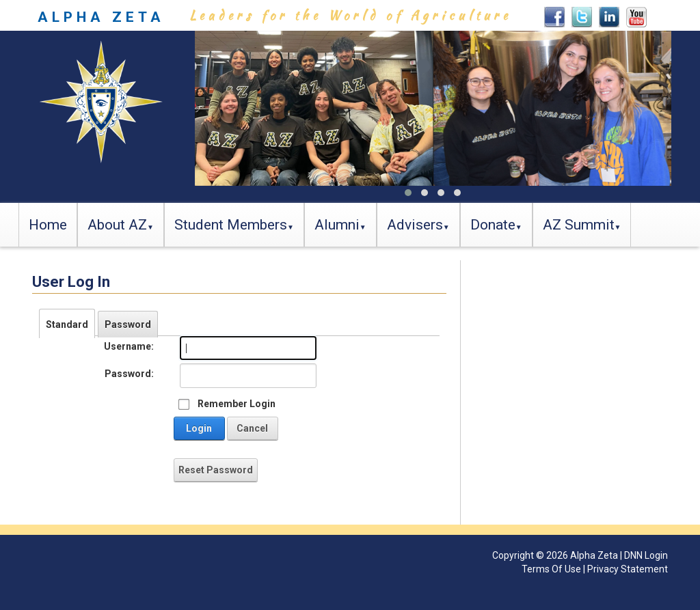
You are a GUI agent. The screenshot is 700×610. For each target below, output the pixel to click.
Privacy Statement (628, 569)
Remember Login (237, 404)
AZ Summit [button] (579, 225)
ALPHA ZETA (101, 17)
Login (199, 428)
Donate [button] (493, 225)
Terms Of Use (551, 569)
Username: (129, 346)
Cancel (252, 428)
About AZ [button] (117, 225)
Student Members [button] (231, 225)
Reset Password (216, 470)
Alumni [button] (337, 225)
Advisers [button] (415, 225)
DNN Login (646, 555)
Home (48, 225)
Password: (129, 374)
